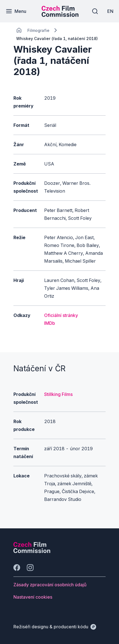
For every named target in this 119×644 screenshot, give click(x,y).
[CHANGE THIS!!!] (19, 30)
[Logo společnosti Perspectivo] (32, 551)
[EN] (110, 11)
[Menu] (16, 11)
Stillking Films (58, 394)
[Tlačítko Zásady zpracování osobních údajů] (50, 585)
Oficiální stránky (61, 315)
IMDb (50, 323)
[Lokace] (38, 30)
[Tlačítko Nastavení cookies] (33, 597)
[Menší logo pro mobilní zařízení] (60, 15)
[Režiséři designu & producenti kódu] (55, 627)
